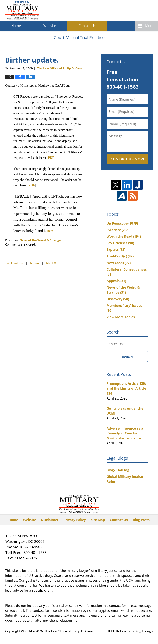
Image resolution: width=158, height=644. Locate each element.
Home (16, 26)
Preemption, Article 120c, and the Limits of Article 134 (127, 388)
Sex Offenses (120, 243)
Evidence (118, 230)
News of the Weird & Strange (40, 240)
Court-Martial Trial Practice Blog (22, 10)
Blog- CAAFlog (118, 470)
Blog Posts (141, 520)
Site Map (98, 520)
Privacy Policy (75, 520)
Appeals (116, 281)
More (149, 26)
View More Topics (121, 317)
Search (127, 356)
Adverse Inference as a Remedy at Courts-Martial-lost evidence (125, 433)
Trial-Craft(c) (120, 256)
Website (50, 26)
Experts (116, 250)
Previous (15, 263)
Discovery (118, 299)
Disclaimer (50, 520)
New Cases (119, 263)
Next (51, 263)
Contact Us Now (127, 159)
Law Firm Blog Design (130, 631)
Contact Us (87, 26)
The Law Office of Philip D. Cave (69, 631)
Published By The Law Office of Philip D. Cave (123, 10)
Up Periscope (122, 223)
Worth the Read (124, 236)
